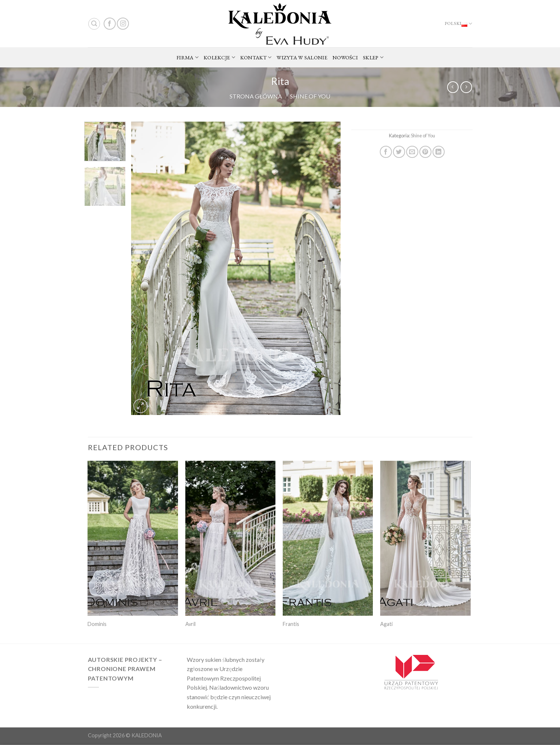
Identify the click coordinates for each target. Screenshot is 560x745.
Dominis (97, 624)
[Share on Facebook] (386, 152)
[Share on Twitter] (399, 152)
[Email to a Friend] (412, 152)
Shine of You (310, 96)
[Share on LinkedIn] (439, 152)
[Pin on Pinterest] (425, 152)
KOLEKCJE (219, 58)
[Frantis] (328, 538)
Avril (190, 624)
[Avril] (231, 538)
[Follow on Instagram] (123, 24)
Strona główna (256, 96)
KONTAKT (256, 58)
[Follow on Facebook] (110, 24)
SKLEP (373, 58)
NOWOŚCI (345, 57)
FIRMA (188, 58)
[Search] (94, 24)
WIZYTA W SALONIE (302, 57)
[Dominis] (133, 538)
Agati (386, 624)
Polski (459, 24)
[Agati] (425, 538)
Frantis (291, 624)
